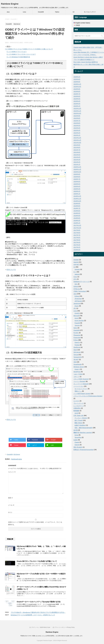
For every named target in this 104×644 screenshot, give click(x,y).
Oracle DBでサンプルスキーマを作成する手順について (37, 561)
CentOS (77, 313)
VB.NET (76, 359)
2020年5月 (77, 184)
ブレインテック (79, 403)
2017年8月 (77, 233)
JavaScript (77, 303)
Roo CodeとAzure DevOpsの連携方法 (86, 62)
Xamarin (77, 269)
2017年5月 (77, 240)
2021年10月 (77, 143)
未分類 (76, 430)
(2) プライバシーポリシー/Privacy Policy (64, 627)
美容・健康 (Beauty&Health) (84, 428)
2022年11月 (77, 111)
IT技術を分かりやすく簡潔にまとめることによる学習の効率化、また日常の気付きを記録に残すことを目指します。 (52, 636)
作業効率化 (77, 408)
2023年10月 (77, 87)
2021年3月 (77, 160)
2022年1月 (77, 135)
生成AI (76, 440)
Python (57, 12)
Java (8, 12)
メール (11, 505)
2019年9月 (77, 203)
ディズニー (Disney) (81, 418)
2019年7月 (77, 208)
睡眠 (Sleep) (78, 423)
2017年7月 (77, 235)
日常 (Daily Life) (79, 416)
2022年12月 (77, 108)
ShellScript (77, 347)
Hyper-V (77, 369)
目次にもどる (11, 270)
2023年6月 (77, 96)
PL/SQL (76, 333)
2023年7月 (77, 94)
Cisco (75, 277)
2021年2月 (77, 162)
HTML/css (77, 289)
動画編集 (76, 411)
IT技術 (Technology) (80, 291)
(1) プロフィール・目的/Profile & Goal (40, 627)
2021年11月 (77, 140)
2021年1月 (77, 164)
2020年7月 (77, 179)
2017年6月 (77, 238)
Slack (75, 350)
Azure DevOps (79, 321)
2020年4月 (77, 186)
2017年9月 (77, 230)
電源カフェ (78, 391)
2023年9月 (77, 89)
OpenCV (77, 342)
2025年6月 (77, 82)
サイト (10, 512)
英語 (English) (78, 447)
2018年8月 (77, 218)
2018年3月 (77, 220)
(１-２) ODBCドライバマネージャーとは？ (21, 54)
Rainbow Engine (10, 4)
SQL (76, 284)
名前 (10, 498)
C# (74, 12)
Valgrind (77, 274)
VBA (75, 362)
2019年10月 (77, 201)
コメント (12, 472)
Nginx (75, 328)
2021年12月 (77, 138)
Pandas (77, 345)
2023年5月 (77, 99)
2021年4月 (77, 157)
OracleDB (41, 12)
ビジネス (76, 401)
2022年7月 (77, 121)
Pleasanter (77, 335)
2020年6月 (77, 182)
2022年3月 (77, 130)
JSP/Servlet (78, 301)
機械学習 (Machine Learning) (83, 433)
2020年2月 (77, 191)
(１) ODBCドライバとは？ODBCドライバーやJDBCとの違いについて (29, 49)
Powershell (77, 338)
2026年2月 (77, 77)
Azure (76, 318)
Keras (76, 435)
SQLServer (17, 454)
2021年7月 (77, 150)
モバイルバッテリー (90, 12)
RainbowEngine (17, 459)
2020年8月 (77, 177)
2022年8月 (77, 118)
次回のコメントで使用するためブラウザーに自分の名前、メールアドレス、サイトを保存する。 (35, 523)
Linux (24, 12)
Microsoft (76, 316)
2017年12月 (77, 225)
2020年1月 (77, 194)
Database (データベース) (82, 282)
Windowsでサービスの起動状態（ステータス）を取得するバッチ (33, 615)
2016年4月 (77, 250)
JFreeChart (78, 299)
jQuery (77, 306)
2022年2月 (77, 133)
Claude (77, 442)
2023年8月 (77, 91)
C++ (75, 272)
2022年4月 (77, 128)
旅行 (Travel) (79, 420)
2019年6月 (77, 211)
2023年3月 (77, 104)
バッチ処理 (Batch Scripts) (82, 394)
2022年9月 (77, 116)
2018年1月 (77, 223)
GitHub (76, 286)
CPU (75, 279)
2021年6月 (77, 152)
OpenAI (77, 445)
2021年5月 (77, 155)
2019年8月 (77, 206)
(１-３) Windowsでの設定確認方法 (18, 57)
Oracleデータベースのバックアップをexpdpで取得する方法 (39, 602)
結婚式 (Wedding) (80, 425)
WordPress (77, 372)
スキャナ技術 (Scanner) (81, 379)
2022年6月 (77, 123)
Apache (76, 262)
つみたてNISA (78, 374)
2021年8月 (77, 147)
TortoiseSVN (77, 357)
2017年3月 (77, 245)
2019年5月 (77, 213)
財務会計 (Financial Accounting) (84, 450)
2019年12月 (77, 196)
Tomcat (76, 355)
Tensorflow (78, 437)
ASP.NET (76, 265)
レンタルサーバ (79, 406)
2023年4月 (77, 101)
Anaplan (76, 260)
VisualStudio (77, 364)
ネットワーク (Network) (81, 384)
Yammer (77, 325)
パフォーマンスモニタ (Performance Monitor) (88, 396)
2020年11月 (77, 169)
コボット (76, 377)
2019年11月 (77, 199)
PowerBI (77, 323)
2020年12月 (77, 167)
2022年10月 (77, 113)
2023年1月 (77, 106)
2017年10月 (77, 228)
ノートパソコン (79, 386)
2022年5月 (77, 126)
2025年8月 (77, 79)
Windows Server (79, 367)
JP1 (75, 308)
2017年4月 (77, 242)
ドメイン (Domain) (79, 381)
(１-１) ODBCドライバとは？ (17, 52)
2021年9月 (77, 145)
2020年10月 (77, 172)
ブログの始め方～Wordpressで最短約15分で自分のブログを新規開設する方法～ (38, 612)
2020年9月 (77, 174)
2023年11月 (77, 84)
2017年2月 (77, 247)
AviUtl (76, 413)
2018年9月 (77, 216)
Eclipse (77, 296)
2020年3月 (77, 189)
